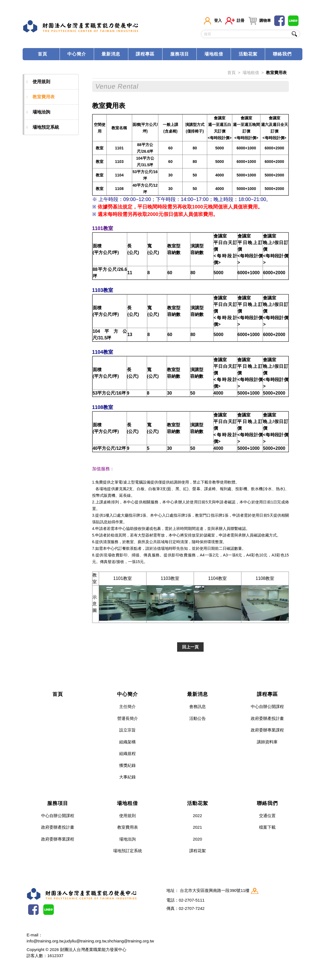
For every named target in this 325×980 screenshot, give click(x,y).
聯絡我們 (282, 54)
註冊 (235, 21)
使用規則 (39, 82)
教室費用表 (41, 97)
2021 (197, 827)
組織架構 (127, 742)
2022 (197, 816)
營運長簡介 (128, 718)
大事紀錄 (127, 777)
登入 (212, 21)
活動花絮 (248, 54)
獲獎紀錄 (127, 765)
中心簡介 (77, 54)
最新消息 (111, 54)
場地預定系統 (43, 127)
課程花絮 (198, 851)
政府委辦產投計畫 (267, 718)
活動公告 (198, 718)
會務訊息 (198, 706)
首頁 (42, 54)
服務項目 (180, 54)
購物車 (259, 21)
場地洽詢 (39, 112)
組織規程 (127, 753)
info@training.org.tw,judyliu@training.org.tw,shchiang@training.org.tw (90, 941)
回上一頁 (190, 647)
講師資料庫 (267, 742)
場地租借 (214, 54)
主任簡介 (127, 706)
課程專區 (145, 54)
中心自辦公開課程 (267, 706)
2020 (197, 839)
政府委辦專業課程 (267, 730)
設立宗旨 (127, 730)
